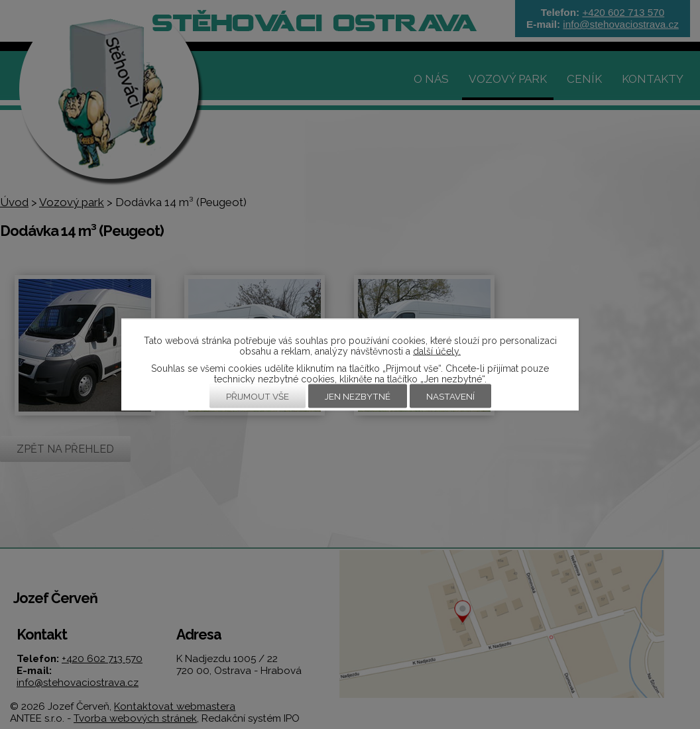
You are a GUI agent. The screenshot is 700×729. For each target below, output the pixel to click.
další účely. (437, 351)
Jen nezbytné (358, 396)
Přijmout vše (258, 396)
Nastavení (450, 396)
